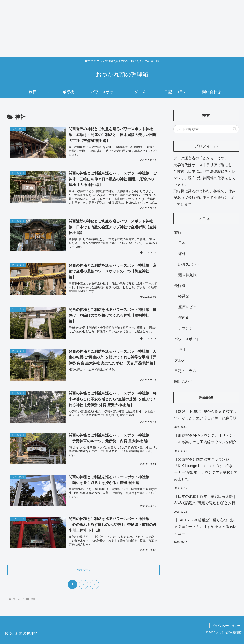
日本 (182, 243)
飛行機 (180, 286)
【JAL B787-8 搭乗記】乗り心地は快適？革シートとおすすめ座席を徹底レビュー (205, 527)
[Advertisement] (122, 28)
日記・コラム (185, 371)
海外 (182, 254)
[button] (235, 129)
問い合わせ (183, 381)
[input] (206, 129)
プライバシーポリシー (226, 626)
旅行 (178, 232)
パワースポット (187, 339)
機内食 (184, 318)
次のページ (83, 570)
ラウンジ (186, 328)
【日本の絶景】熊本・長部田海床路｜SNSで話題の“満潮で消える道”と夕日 (205, 500)
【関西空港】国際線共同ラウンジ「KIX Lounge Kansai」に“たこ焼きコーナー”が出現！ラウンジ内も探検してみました (206, 469)
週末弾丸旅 (187, 275)
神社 (182, 350)
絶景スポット (189, 264)
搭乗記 (184, 296)
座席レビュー (189, 307)
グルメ (180, 360)
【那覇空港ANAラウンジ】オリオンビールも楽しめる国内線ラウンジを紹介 (205, 439)
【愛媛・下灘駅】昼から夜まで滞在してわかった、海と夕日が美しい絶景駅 (205, 415)
